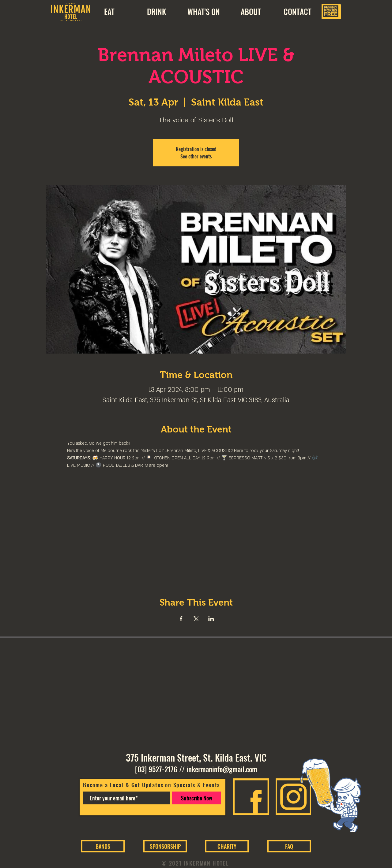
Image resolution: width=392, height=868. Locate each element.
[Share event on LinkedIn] (211, 619)
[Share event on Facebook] (181, 619)
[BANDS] (103, 846)
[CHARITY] (227, 846)
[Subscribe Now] (196, 798)
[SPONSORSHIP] (165, 846)
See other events (196, 156)
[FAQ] (289, 846)
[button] (251, 12)
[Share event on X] (196, 619)
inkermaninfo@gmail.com (222, 769)
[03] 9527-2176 (156, 769)
